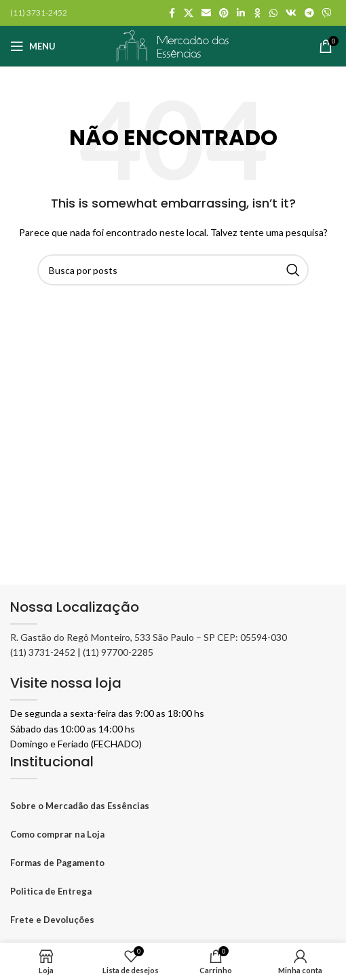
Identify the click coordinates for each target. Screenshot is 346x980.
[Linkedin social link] (241, 13)
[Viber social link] (327, 13)
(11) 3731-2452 (43, 652)
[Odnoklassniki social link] (257, 13)
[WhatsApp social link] (273, 13)
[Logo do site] (173, 45)
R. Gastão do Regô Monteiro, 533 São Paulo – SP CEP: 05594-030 (149, 637)
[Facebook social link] (172, 13)
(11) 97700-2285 (118, 652)
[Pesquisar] (173, 270)
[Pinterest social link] (224, 13)
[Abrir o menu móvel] (33, 46)
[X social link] (189, 13)
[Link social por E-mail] (206, 13)
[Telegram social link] (309, 13)
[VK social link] (291, 13)
